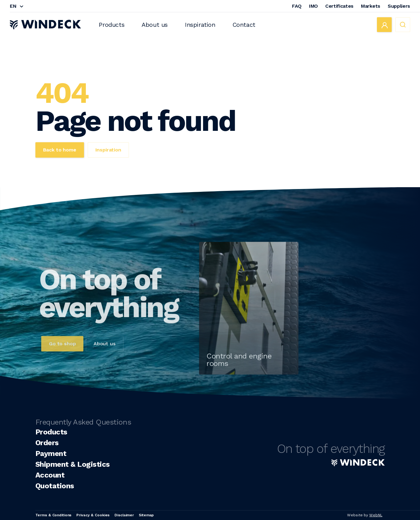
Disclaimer (124, 515)
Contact (244, 25)
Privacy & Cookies (93, 515)
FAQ (297, 6)
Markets (371, 6)
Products (112, 25)
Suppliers (399, 6)
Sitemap (146, 515)
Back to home (60, 150)
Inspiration (200, 25)
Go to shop (62, 354)
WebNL (376, 515)
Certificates (339, 6)
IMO (313, 6)
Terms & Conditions (54, 515)
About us (155, 25)
